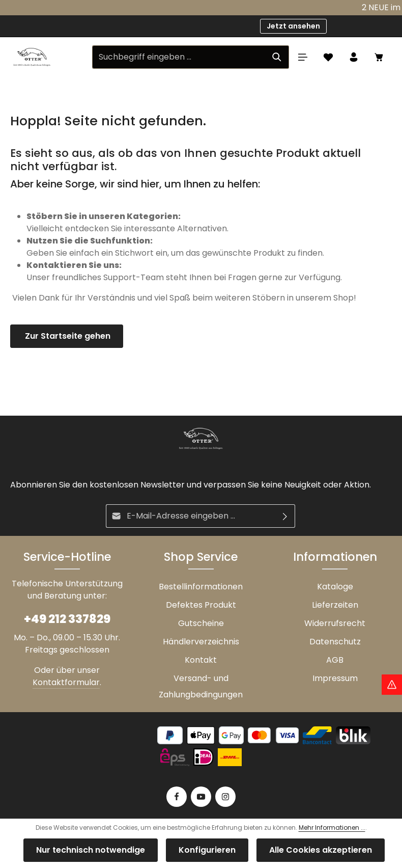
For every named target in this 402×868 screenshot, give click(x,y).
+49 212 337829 (67, 619)
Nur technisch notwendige (91, 850)
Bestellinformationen (201, 587)
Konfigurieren (207, 850)
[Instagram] (225, 797)
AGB (335, 660)
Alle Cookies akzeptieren (321, 850)
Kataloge (335, 587)
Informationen (335, 557)
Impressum (335, 678)
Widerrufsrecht (335, 623)
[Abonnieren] (285, 516)
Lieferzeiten (335, 605)
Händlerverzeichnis (201, 642)
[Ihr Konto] (354, 57)
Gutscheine (201, 623)
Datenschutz (335, 642)
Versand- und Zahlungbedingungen (201, 686)
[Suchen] (277, 57)
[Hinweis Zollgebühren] (392, 685)
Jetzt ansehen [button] (293, 26)
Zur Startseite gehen (67, 336)
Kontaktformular (66, 682)
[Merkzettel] (328, 57)
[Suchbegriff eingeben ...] (179, 57)
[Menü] (303, 57)
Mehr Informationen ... (332, 828)
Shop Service (201, 557)
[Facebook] (177, 797)
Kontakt (201, 660)
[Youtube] (201, 797)
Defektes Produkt (201, 605)
